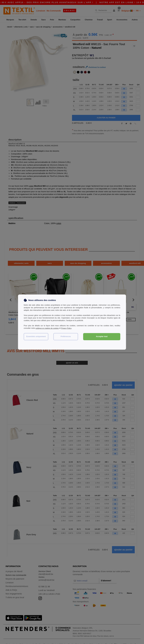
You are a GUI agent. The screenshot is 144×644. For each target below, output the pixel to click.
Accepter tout (102, 337)
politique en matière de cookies (47, 328)
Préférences (66, 337)
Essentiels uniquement (36, 337)
